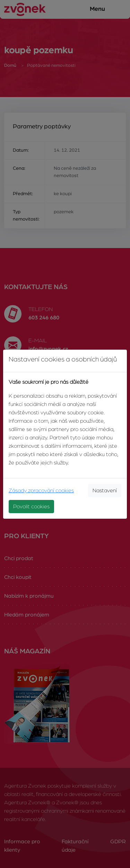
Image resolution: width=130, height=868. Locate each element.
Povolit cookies (31, 507)
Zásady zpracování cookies (41, 491)
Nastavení (105, 491)
